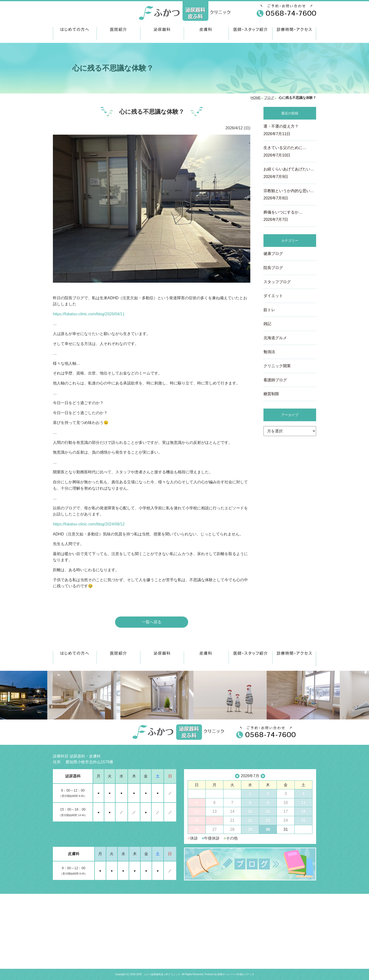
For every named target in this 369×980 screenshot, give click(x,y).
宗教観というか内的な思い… (290, 195)
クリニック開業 (277, 366)
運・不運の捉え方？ (290, 131)
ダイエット (273, 296)
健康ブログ (273, 254)
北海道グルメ (275, 338)
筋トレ (269, 310)
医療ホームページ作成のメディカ (236, 974)
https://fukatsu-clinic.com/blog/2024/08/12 (89, 524)
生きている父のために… (290, 152)
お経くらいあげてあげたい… (290, 173)
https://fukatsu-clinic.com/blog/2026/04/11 (89, 314)
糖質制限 (271, 394)
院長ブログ (273, 268)
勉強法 (269, 352)
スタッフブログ (277, 282)
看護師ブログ (275, 380)
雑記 (267, 324)
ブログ (269, 98)
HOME (256, 98)
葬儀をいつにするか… (290, 216)
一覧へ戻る (152, 622)
